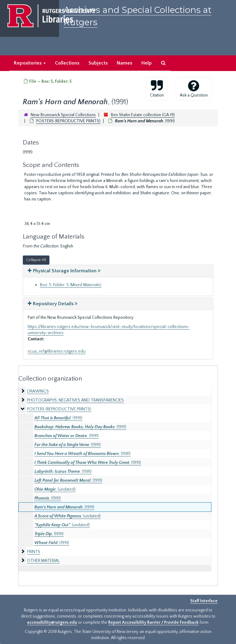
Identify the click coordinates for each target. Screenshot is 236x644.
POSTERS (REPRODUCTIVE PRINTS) (68, 121)
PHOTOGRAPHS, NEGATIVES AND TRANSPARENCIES (75, 400)
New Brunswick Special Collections (63, 115)
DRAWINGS (38, 391)
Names (124, 63)
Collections (67, 63)
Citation (157, 89)
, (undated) (55, 489)
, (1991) (58, 418)
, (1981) (83, 454)
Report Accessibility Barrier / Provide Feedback (153, 622)
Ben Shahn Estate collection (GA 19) (143, 115)
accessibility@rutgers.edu (52, 622)
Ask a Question (194, 89)
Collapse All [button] (36, 260)
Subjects (98, 63)
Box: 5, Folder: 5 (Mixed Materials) (71, 285)
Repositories (30, 63)
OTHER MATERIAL (43, 561)
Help (147, 63)
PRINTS (34, 552)
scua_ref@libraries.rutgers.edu (57, 351)
